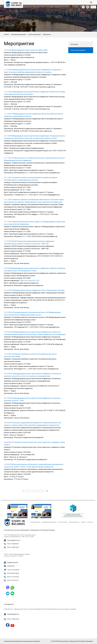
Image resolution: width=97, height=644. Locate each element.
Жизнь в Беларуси (74, 522)
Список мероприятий (78, 50)
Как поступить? (63, 522)
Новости (83, 522)
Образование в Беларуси (49, 522)
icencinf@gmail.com (14, 540)
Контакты (90, 522)
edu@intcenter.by (13, 562)
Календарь (74, 44)
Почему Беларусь (35, 522)
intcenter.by (11, 566)
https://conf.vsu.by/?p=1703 (30, 281)
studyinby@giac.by (13, 614)
